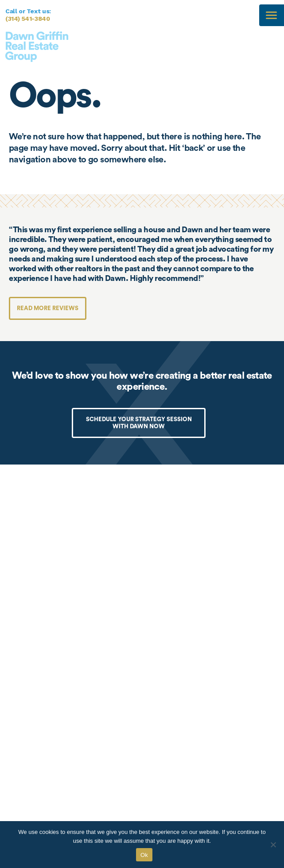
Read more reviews (48, 308)
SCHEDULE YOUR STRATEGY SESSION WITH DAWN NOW (139, 423)
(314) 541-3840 (28, 19)
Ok (144, 855)
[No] (273, 845)
